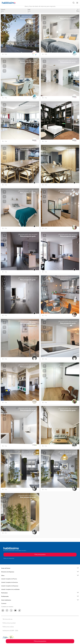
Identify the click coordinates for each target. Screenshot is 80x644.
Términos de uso (7, 619)
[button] (3, 55)
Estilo (29, 10)
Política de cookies (8, 627)
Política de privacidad (9, 623)
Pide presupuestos (40, 641)
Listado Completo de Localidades (10, 589)
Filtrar (78, 11)
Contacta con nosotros (7, 607)
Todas (2, 11)
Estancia (3, 10)
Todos (29, 11)
